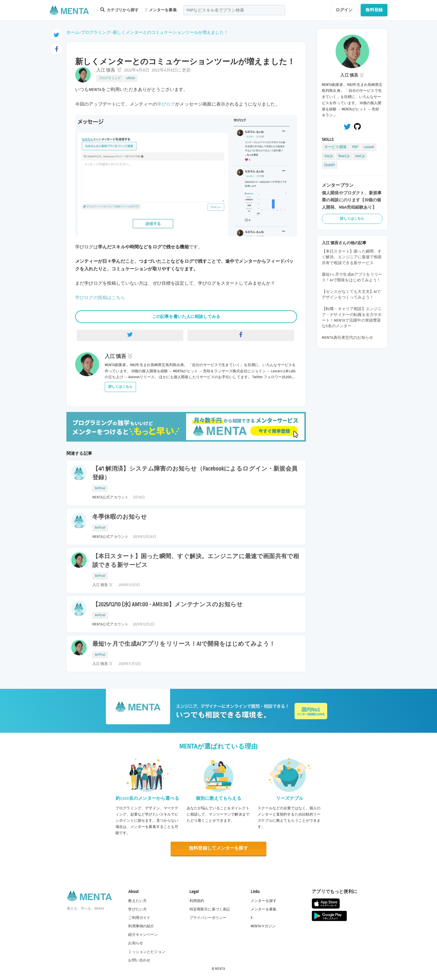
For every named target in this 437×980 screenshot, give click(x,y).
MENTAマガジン (263, 926)
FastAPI (330, 165)
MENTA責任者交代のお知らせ (347, 338)
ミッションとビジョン (147, 952)
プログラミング (96, 32)
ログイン (344, 10)
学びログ (166, 104)
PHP (355, 147)
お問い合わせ (139, 960)
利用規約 (197, 901)
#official (100, 488)
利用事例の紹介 (141, 926)
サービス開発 (335, 147)
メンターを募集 (161, 10)
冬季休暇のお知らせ (120, 517)
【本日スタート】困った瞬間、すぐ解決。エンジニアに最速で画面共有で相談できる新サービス (196, 561)
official (131, 78)
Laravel (369, 147)
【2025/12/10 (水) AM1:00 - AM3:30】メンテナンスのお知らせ (168, 605)
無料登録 (374, 10)
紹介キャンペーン (143, 935)
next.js (360, 156)
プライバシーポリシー (208, 918)
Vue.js (329, 156)
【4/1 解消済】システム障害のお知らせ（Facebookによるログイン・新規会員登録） (195, 473)
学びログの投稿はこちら (100, 298)
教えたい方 (137, 901)
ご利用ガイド (139, 918)
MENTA (220, 968)
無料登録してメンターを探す (218, 848)
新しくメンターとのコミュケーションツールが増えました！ (170, 32)
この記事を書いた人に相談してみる (186, 317)
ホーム (73, 32)
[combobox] (234, 10)
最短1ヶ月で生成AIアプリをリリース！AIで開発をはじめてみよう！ (184, 644)
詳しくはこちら (120, 387)
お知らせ (136, 943)
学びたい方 (137, 909)
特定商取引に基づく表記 (210, 909)
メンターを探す (264, 901)
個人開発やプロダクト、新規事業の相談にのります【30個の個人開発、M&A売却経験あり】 (352, 200)
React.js (344, 156)
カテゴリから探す (119, 10)
